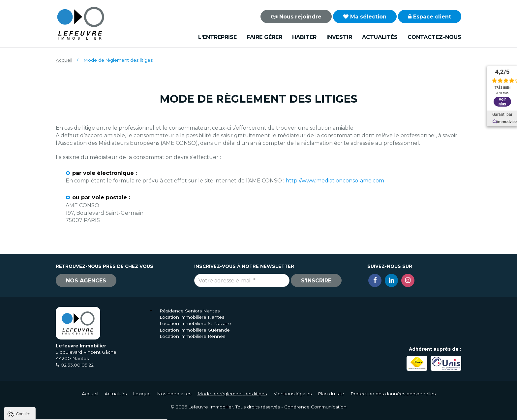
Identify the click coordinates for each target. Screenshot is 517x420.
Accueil (64, 60)
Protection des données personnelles (393, 394)
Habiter (304, 37)
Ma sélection (365, 17)
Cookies (23, 330)
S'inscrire (316, 281)
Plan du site (331, 394)
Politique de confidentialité (39, 396)
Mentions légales (292, 394)
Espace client (430, 17)
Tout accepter (45, 412)
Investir (339, 37)
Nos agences (86, 281)
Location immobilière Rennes (192, 336)
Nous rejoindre (296, 17)
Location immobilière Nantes (192, 317)
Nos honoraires (174, 394)
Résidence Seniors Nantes (190, 311)
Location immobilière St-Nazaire (195, 323)
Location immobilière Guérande (195, 330)
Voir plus (502, 102)
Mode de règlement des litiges (232, 394)
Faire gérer (264, 37)
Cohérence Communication (315, 407)
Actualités (380, 37)
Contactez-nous (434, 37)
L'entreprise (217, 37)
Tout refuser (87, 412)
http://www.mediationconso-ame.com (335, 181)
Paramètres (128, 412)
